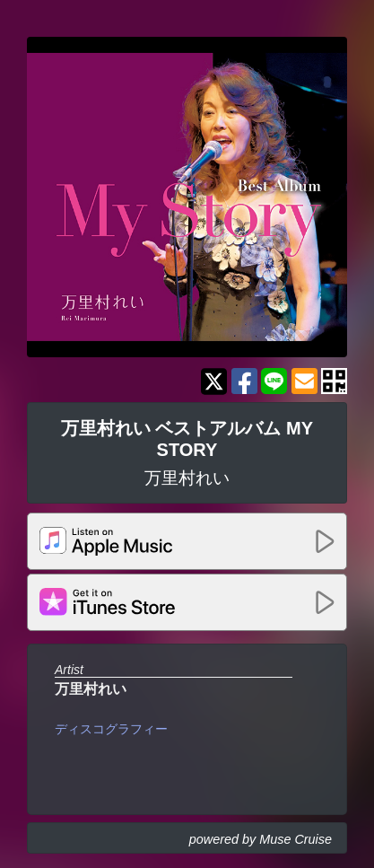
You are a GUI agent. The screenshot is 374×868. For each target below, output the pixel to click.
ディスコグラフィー (111, 729)
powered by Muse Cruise (261, 839)
